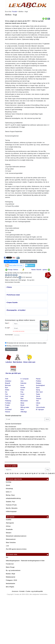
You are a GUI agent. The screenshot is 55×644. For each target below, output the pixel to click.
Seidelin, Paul (10, 502)
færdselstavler (11, 584)
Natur (22, 410)
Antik (7, 379)
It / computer (25, 379)
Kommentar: (8, 335)
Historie (8, 412)
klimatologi (9, 489)
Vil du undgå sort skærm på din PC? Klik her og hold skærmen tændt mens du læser (24, 22)
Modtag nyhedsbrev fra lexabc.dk (17, 346)
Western (9, 533)
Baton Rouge (10, 567)
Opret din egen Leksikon (29, 261)
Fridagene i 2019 (11, 580)
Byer (7, 388)
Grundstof (8, 410)
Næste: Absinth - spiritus (41, 270)
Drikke (7, 390)
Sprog (38, 390)
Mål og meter (25, 407)
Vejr (37, 405)
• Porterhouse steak (13, 295)
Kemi (22, 385)
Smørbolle (9, 529)
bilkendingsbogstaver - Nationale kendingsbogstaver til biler (25, 561)
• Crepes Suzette (12, 303)
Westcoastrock (11, 539)
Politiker (39, 381)
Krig (22, 392)
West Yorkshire (11, 543)
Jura (22, 381)
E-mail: (8, 328)
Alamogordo (10, 523)
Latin (22, 396)
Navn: (7, 323)
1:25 (7, 546)
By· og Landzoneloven (13, 570)
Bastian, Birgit (10, 574)
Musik (22, 405)
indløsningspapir (11, 511)
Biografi (8, 383)
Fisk (6, 394)
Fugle (7, 407)
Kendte (23, 388)
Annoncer (15, 591)
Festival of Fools (11, 505)
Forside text (10, 564)
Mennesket (24, 401)
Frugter (7, 405)
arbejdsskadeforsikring (13, 498)
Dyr (6, 392)
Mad (22, 399)
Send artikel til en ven (16, 265)
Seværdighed (40, 385)
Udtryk (38, 403)
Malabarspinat (11, 577)
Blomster (8, 385)
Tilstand (39, 399)
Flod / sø (8, 396)
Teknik (38, 396)
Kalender (23, 383)
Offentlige (24, 412)
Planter (38, 379)
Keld (7, 435)
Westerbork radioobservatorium (16, 536)
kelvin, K (9, 492)
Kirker (22, 390)
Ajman (8, 485)
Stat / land (39, 392)
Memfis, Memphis (12, 508)
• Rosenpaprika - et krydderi (16, 310)
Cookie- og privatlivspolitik (34, 591)
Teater (38, 394)
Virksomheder (41, 407)
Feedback (31, 265)
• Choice (9, 287)
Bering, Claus (10, 495)
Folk (6, 399)
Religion (39, 383)
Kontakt (22, 591)
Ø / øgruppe (40, 410)
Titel (37, 401)
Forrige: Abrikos (12, 270)
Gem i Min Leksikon (11, 261)
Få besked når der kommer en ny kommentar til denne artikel (26, 343)
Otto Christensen (11, 427)
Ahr (7, 557)
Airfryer (8, 526)
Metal (22, 403)
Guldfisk (9, 520)
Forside (14, 12)
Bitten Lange (9, 450)
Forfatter (8, 403)
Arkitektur (8, 381)
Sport (38, 388)
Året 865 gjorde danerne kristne (16, 549)
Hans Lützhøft (10, 442)
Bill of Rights (10, 587)
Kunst (22, 394)
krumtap (9, 482)
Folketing (8, 401)
